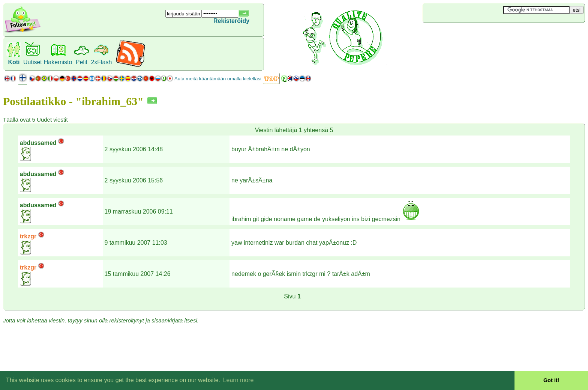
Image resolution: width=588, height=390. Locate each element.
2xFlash (101, 62)
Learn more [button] (238, 380)
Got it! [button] (551, 380)
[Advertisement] (467, 35)
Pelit (82, 62)
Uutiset (33, 62)
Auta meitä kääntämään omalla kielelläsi (218, 79)
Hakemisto (58, 62)
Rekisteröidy (231, 21)
